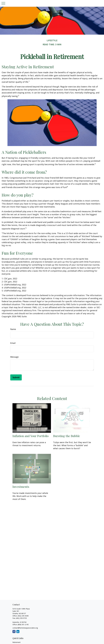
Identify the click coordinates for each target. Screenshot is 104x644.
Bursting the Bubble (67, 436)
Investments (21, 487)
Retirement (16, 642)
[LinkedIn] (18, 632)
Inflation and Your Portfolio (31, 436)
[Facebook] (14, 632)
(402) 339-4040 (23, 616)
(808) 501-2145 (23, 625)
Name (13, 329)
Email (13, 343)
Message (14, 357)
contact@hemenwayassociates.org (25, 628)
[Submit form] (16, 377)
